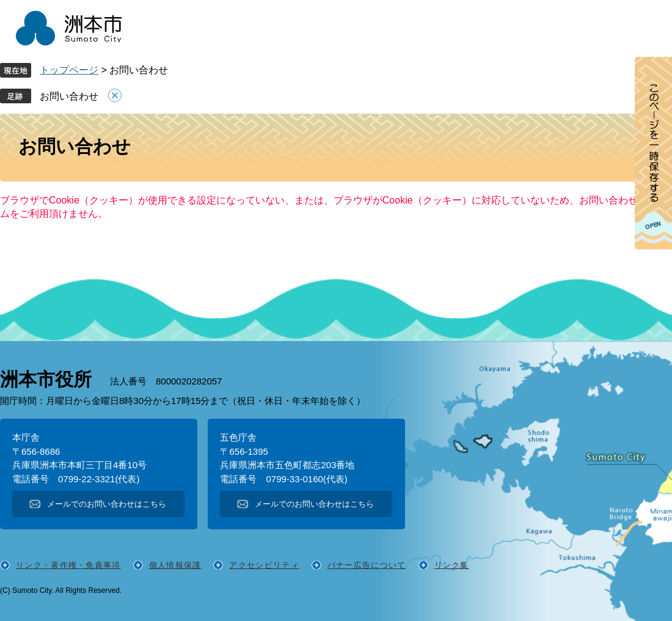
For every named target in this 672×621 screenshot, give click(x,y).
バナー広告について (367, 565)
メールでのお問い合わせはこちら (107, 504)
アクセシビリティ (264, 565)
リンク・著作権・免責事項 (68, 565)
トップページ (69, 70)
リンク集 (452, 565)
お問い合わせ (69, 96)
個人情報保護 (175, 565)
